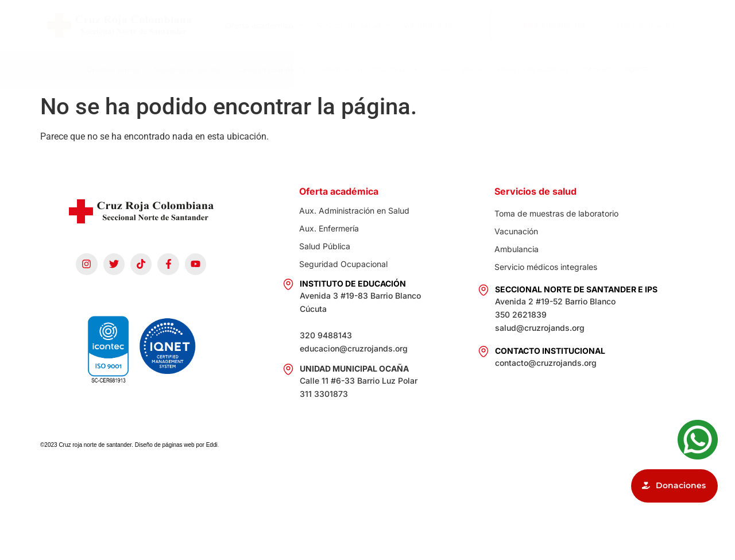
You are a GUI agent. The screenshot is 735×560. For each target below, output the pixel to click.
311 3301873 (324, 394)
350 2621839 (521, 314)
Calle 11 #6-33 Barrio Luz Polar (359, 381)
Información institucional (369, 69)
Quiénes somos (113, 69)
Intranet (596, 69)
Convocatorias (458, 69)
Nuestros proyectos (188, 69)
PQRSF (636, 69)
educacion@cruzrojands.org (354, 348)
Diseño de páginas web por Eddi (176, 445)
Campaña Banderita (271, 69)
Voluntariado (433, 26)
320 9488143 (326, 335)
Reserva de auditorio (533, 69)
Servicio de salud (354, 26)
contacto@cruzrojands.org (546, 363)
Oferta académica (265, 26)
